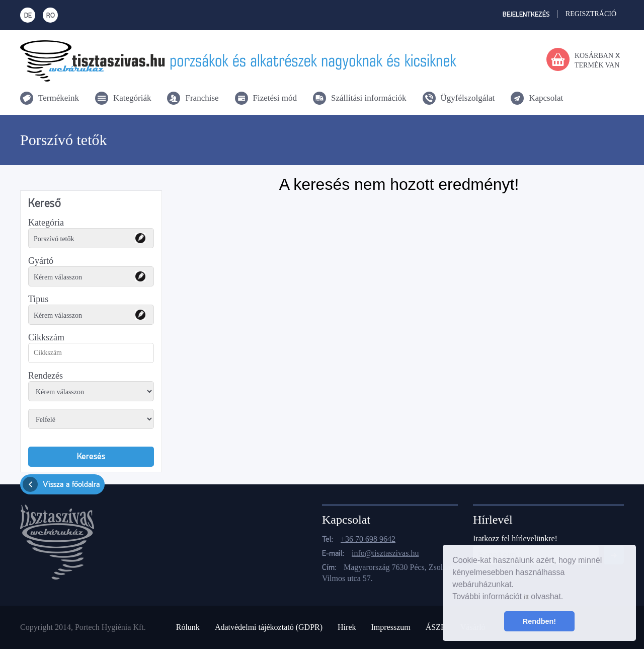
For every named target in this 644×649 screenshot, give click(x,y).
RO (51, 16)
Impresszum (390, 627)
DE (28, 16)
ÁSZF (435, 627)
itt (526, 597)
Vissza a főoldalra (61, 484)
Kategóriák (132, 98)
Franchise (202, 98)
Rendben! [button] (539, 621)
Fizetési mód (275, 98)
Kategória (46, 223)
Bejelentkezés (526, 15)
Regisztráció (591, 14)
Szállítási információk (369, 98)
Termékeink (59, 98)
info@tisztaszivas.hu (385, 553)
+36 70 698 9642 (368, 539)
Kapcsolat (546, 98)
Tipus (38, 299)
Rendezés (46, 376)
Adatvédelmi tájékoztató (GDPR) (269, 627)
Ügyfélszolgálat (468, 98)
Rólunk (188, 627)
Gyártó (41, 261)
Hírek (347, 627)
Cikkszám (46, 337)
